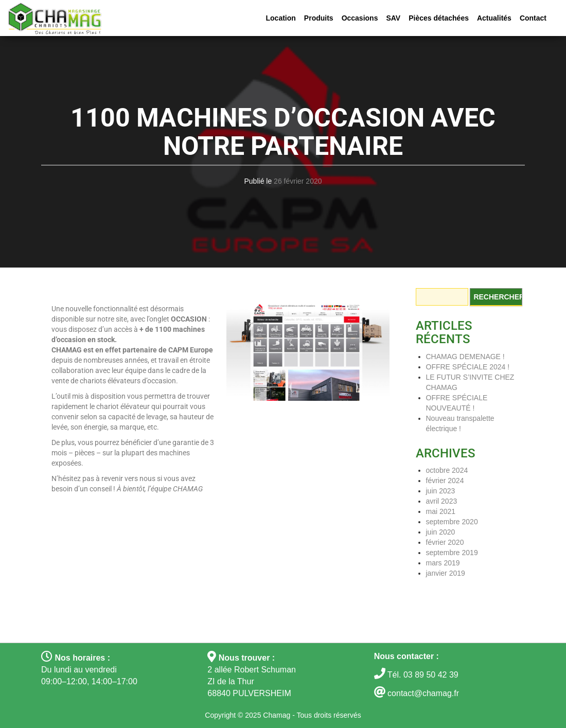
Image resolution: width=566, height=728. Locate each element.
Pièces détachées (439, 18)
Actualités (494, 18)
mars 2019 (443, 563)
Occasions (360, 18)
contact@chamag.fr (423, 693)
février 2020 (445, 542)
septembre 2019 (452, 553)
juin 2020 (441, 532)
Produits (319, 18)
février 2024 (445, 481)
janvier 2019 (446, 573)
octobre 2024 (447, 470)
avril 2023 (442, 501)
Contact (533, 18)
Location (281, 18)
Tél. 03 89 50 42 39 (422, 675)
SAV (393, 18)
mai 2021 (441, 511)
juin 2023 (441, 491)
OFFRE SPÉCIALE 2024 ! (468, 367)
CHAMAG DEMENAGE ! (465, 357)
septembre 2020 (452, 522)
